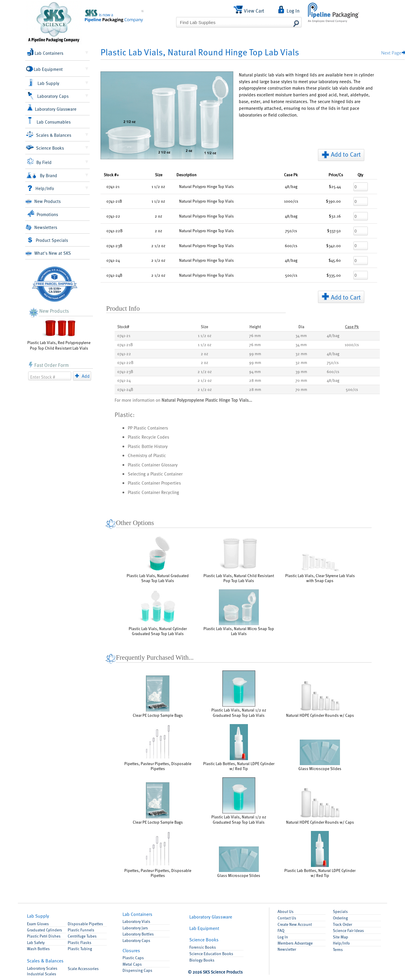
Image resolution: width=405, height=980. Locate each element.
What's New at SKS (48, 253)
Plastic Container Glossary (153, 465)
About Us (286, 911)
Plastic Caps (133, 958)
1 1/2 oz (205, 335)
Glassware (211, 917)
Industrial (42, 974)
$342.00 (333, 246)
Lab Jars (135, 928)
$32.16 (335, 216)
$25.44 (335, 186)
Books (204, 939)
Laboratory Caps (48, 96)
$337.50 (334, 231)
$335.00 (334, 275)
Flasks (80, 942)
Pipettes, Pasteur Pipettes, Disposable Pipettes (158, 748)
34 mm (301, 335)
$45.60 (335, 260)
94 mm (255, 371)
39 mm (301, 371)
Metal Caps (132, 964)
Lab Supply (43, 83)
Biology (202, 960)
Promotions (42, 214)
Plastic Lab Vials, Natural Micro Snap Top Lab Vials (239, 613)
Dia (301, 327)
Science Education (211, 954)
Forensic (203, 947)
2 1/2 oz (205, 371)
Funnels (81, 930)
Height (255, 327)
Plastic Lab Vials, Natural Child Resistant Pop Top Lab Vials (239, 559)
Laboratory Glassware (52, 108)
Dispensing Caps (137, 970)
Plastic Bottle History (148, 446)
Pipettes (85, 924)
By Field (39, 162)
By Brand (41, 176)
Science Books (44, 148)
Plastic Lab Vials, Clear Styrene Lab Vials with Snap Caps (320, 568)
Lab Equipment (45, 69)
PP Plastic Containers (148, 428)
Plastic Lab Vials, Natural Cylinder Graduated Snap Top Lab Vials (158, 613)
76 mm (255, 335)
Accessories (83, 968)
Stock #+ (111, 175)
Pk (291, 175)
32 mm (301, 354)
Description (187, 175)
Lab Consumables (49, 121)
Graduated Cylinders (45, 930)
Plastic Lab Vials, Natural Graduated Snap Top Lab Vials (158, 559)
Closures (131, 950)
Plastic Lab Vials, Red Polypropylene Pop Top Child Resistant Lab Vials (59, 335)
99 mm (255, 354)
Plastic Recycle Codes (148, 437)
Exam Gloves (38, 924)
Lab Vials (136, 921)
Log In (283, 937)
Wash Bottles (38, 949)
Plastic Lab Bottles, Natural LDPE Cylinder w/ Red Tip (239, 748)
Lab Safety (36, 942)
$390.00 (333, 201)
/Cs (336, 175)
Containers (137, 914)
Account (295, 924)
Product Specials (48, 240)
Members (295, 943)
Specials (340, 911)
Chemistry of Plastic (147, 455)
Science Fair (348, 930)
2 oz (204, 354)
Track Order (342, 924)
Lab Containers (45, 52)
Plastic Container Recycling (153, 492)
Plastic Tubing (80, 949)
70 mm (301, 380)
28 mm (255, 380)
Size (159, 175)
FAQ (281, 930)
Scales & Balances (49, 134)
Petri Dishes (44, 936)
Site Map (341, 937)
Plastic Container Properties (154, 483)
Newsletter (287, 949)
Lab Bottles (138, 934)
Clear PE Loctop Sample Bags (158, 696)
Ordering (340, 918)
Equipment (204, 928)
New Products (43, 201)
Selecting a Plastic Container (155, 474)
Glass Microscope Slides (320, 755)
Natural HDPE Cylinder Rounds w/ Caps (320, 699)
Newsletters (41, 227)
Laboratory (42, 968)
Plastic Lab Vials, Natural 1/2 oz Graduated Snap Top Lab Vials (239, 694)
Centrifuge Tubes (82, 936)
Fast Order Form (49, 365)
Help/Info (41, 188)
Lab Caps (136, 940)
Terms (338, 949)
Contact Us (287, 918)
